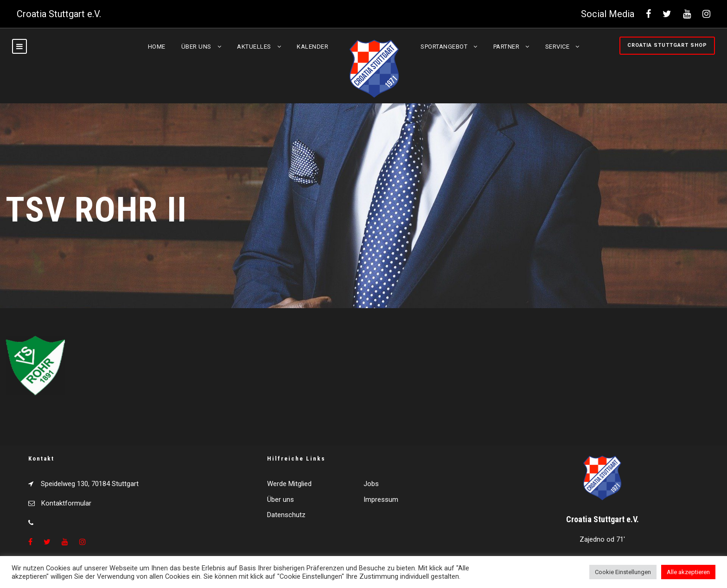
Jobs (371, 484)
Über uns (196, 47)
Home (157, 47)
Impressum (381, 499)
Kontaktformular (66, 503)
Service (558, 47)
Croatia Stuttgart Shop (667, 45)
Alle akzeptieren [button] (688, 572)
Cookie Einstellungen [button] (623, 572)
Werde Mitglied (289, 484)
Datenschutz (286, 515)
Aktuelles (254, 47)
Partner (507, 47)
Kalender (312, 47)
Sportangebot (444, 47)
